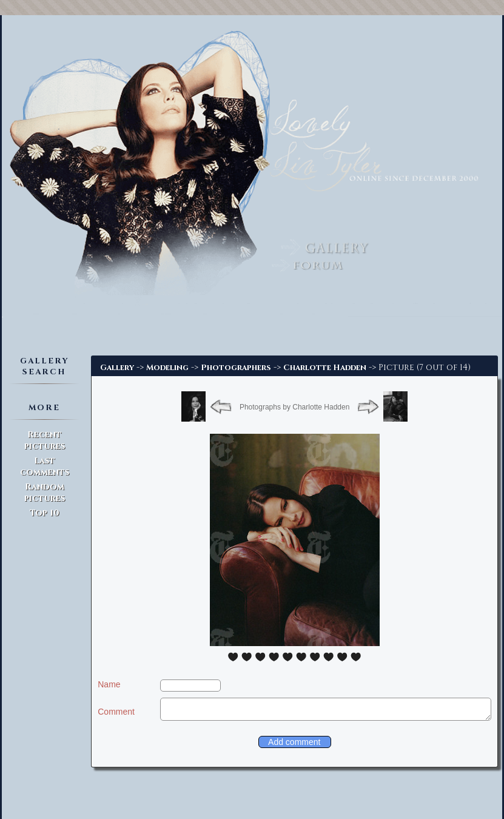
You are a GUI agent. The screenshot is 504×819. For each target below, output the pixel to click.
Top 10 (45, 513)
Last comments (45, 467)
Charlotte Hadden (325, 368)
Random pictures (45, 493)
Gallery (117, 368)
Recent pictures (45, 440)
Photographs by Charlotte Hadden (294, 407)
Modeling (167, 368)
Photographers (236, 368)
